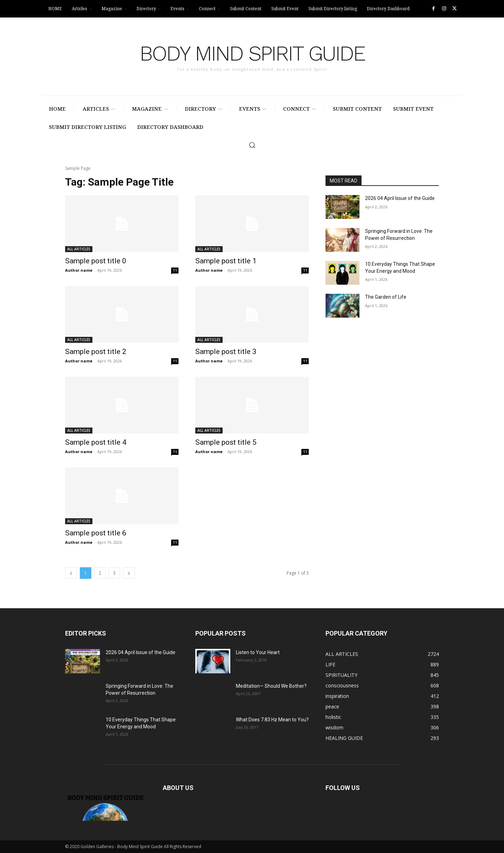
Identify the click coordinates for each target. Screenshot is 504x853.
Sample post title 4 (96, 442)
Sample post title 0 (96, 261)
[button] (252, 145)
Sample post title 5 (226, 442)
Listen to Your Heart (258, 652)
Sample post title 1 (226, 261)
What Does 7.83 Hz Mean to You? (272, 720)
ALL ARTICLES (79, 249)
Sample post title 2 (96, 352)
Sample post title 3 (226, 352)
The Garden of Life (386, 297)
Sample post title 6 (96, 533)
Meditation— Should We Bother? (271, 686)
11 (175, 270)
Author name (79, 270)
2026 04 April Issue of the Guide (400, 198)
